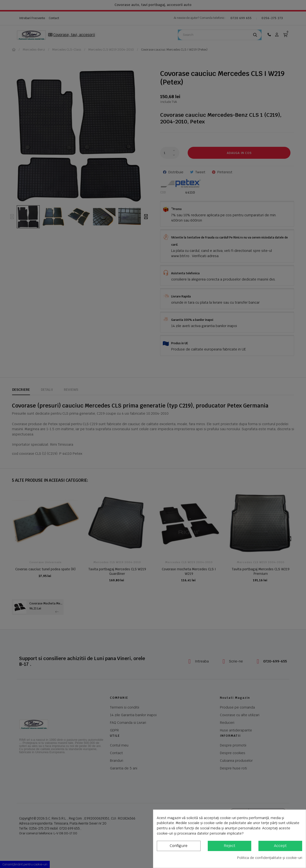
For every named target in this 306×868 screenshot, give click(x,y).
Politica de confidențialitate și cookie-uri (270, 858)
